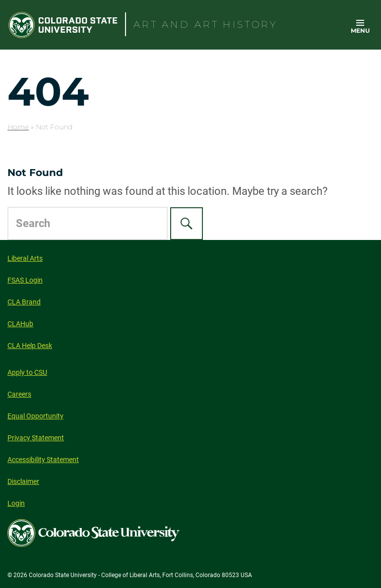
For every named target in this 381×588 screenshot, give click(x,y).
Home (18, 127)
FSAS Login (25, 280)
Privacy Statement (36, 438)
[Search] (187, 224)
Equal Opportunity (35, 416)
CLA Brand (24, 302)
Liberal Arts (25, 258)
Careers (19, 394)
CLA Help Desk (30, 346)
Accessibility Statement (43, 460)
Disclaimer (23, 481)
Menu (360, 30)
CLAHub (20, 324)
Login (16, 503)
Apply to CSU (27, 372)
